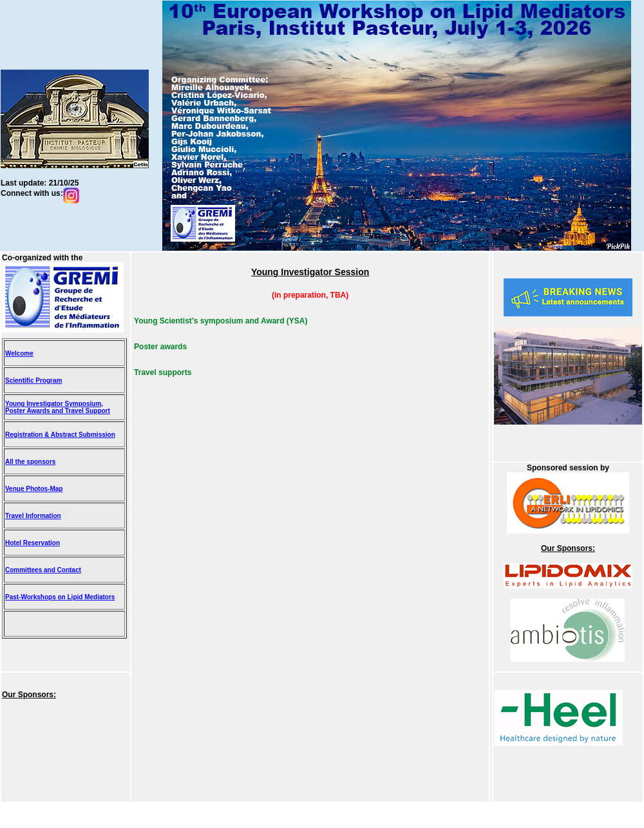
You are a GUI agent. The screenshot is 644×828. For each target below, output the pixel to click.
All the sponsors (30, 462)
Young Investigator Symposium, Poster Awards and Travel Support (58, 407)
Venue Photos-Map (34, 489)
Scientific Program (33, 380)
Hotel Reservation (33, 543)
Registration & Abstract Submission (60, 435)
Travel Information (33, 516)
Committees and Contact (43, 570)
